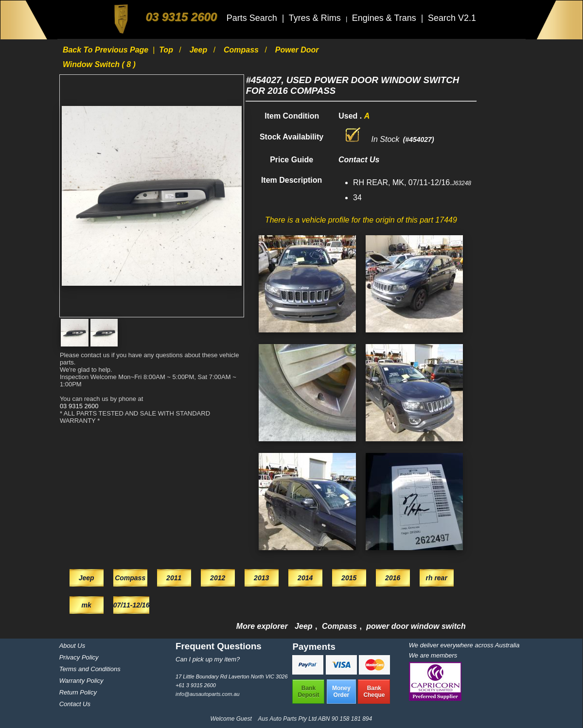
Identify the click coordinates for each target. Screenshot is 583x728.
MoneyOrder (341, 692)
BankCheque (374, 692)
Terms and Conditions (90, 669)
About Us (72, 646)
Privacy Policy (79, 657)
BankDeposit (308, 692)
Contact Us (75, 704)
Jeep (200, 50)
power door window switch (416, 626)
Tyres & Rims (316, 18)
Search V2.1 (452, 18)
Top (167, 50)
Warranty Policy (81, 681)
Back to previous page (107, 50)
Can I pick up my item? (208, 659)
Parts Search (253, 18)
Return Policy (78, 692)
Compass (242, 50)
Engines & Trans (385, 18)
